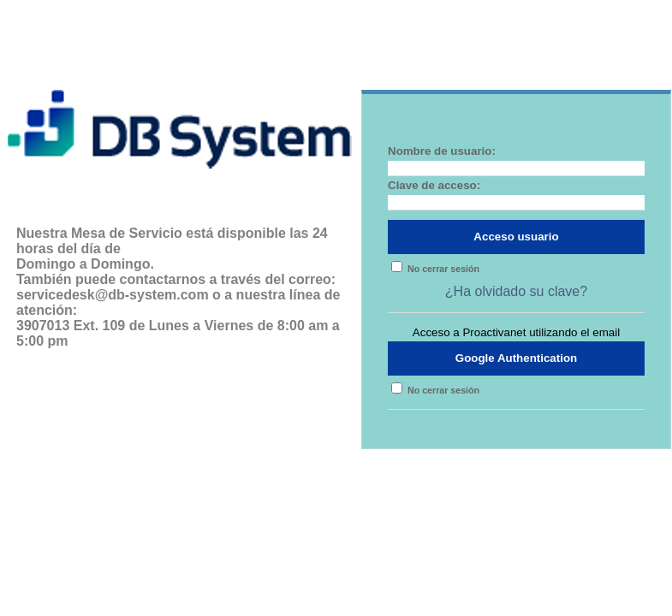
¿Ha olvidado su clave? (516, 291)
